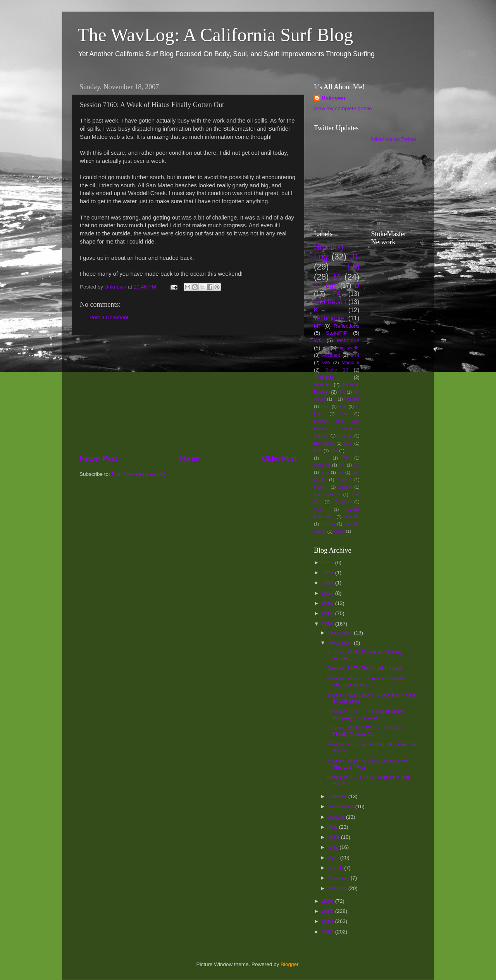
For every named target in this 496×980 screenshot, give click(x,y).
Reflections (347, 326)
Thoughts (324, 377)
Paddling (322, 465)
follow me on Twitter (394, 139)
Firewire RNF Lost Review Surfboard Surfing (337, 429)
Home (189, 458)
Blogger (289, 964)
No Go (353, 451)
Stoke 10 (337, 370)
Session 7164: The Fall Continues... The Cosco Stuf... (369, 682)
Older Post (279, 458)
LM (354, 267)
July (334, 827)
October (338, 796)
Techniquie (329, 318)
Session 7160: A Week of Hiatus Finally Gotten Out (364, 731)
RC (342, 465)
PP (346, 458)
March (336, 868)
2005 (329, 911)
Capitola (352, 399)
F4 (337, 294)
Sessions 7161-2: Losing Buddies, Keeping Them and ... (367, 715)
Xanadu (352, 517)
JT (355, 257)
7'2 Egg (325, 285)
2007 (329, 624)
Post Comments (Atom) (139, 474)
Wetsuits (323, 385)
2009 (329, 603)
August (337, 817)
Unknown (333, 98)
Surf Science (327, 494)
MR (334, 451)
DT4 (355, 355)
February (339, 878)
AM (342, 392)
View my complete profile (343, 108)
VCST (319, 509)
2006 (329, 901)
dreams (328, 524)
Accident (331, 355)
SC (357, 465)
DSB (325, 406)
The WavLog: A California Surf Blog (215, 35)
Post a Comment (109, 317)
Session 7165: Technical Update (364, 668)
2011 (329, 583)
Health (345, 436)
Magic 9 (350, 363)
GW (326, 363)
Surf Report (330, 302)
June (335, 837)
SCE (325, 472)
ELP (343, 406)
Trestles (342, 502)
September (342, 806)
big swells (349, 348)
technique (348, 340)
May (334, 847)
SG (341, 472)
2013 (329, 573)
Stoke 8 (345, 487)
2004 (329, 921)
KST (348, 443)
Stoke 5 (344, 480)
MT (318, 326)
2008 (329, 613)
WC (318, 340)
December (341, 633)
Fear (344, 414)
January (338, 888)
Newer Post (98, 458)
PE (325, 348)
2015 (329, 563)
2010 (329, 593)
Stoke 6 (321, 487)
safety (339, 531)
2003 (329, 932)
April (334, 858)
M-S (318, 451)
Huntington (324, 443)
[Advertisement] (188, 394)
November (341, 643)
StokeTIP (337, 333)
